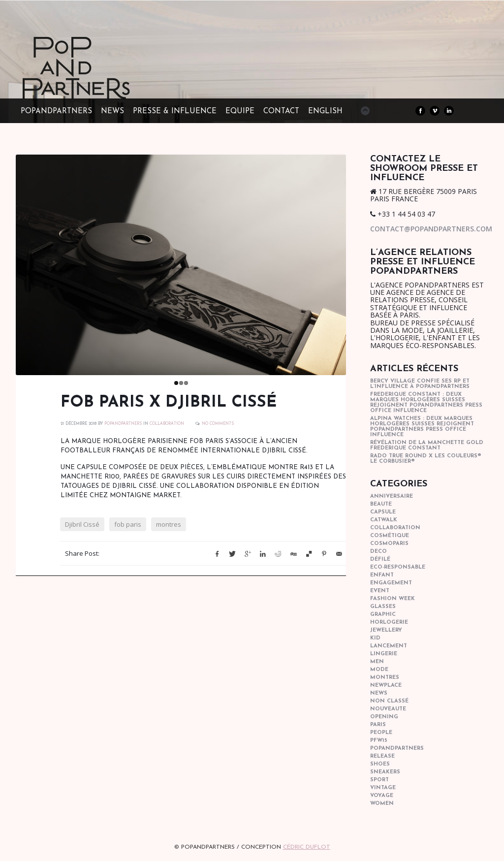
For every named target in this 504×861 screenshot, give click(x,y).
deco (378, 552)
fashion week (393, 599)
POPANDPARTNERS (123, 424)
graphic (383, 615)
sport (379, 780)
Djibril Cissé (82, 524)
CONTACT (281, 112)
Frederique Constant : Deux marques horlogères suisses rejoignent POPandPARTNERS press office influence (426, 403)
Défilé (380, 559)
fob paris (128, 524)
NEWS (112, 112)
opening (384, 717)
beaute (381, 504)
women (382, 804)
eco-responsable (398, 567)
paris (378, 725)
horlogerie (389, 622)
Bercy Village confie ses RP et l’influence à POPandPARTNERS (420, 384)
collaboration (167, 424)
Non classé (389, 701)
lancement (389, 646)
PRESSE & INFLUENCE (175, 112)
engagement (391, 583)
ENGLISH (325, 112)
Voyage (382, 796)
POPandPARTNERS (56, 112)
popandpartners (397, 749)
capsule (383, 512)
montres (169, 524)
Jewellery (386, 630)
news (379, 693)
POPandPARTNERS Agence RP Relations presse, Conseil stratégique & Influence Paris (94, 84)
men (377, 662)
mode (379, 670)
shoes (380, 764)
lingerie (384, 654)
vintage (383, 788)
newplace (386, 686)
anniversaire (392, 496)
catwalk (384, 520)
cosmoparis (389, 544)
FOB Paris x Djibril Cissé (169, 403)
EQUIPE (240, 112)
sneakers (385, 772)
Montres (385, 678)
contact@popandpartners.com (431, 229)
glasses (383, 607)
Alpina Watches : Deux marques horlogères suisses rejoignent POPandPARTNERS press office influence (422, 427)
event (380, 591)
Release (382, 756)
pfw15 (379, 741)
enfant (382, 575)
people (381, 733)
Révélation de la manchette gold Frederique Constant (427, 446)
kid (375, 638)
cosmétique (390, 536)
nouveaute (388, 709)
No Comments (218, 424)
